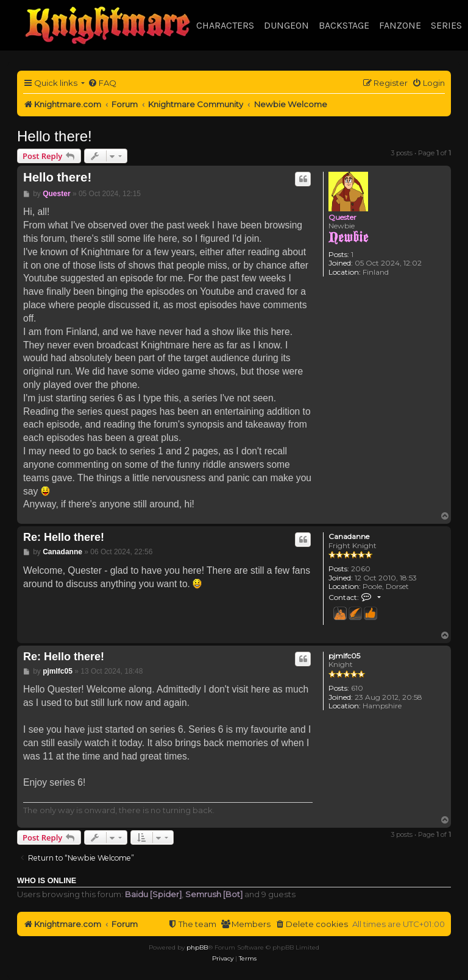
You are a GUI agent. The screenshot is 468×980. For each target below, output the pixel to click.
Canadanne (349, 537)
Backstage (344, 25)
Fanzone (400, 25)
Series (446, 25)
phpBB (197, 947)
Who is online (47, 881)
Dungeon (286, 25)
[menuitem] (102, 83)
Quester (342, 217)
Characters (225, 25)
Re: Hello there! (64, 537)
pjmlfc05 (344, 656)
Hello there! (55, 136)
